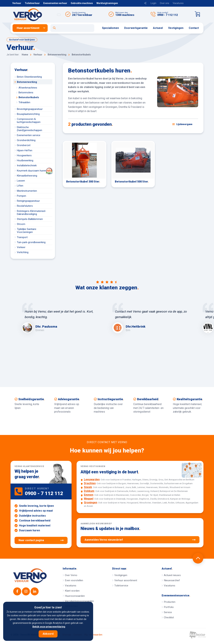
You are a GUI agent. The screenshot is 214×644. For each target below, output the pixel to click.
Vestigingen (176, 28)
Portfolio (169, 607)
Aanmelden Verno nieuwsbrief (140, 540)
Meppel (89, 499)
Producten (170, 602)
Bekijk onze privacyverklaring (49, 627)
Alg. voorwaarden (93, 635)
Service (168, 612)
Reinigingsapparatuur (28, 201)
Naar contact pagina (41, 540)
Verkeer (21, 247)
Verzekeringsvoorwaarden (79, 601)
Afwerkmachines (28, 88)
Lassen (21, 181)
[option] (62, 318)
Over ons (165, 3)
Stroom (21, 224)
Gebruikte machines (82, 3)
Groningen (91, 502)
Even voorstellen (74, 580)
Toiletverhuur (32, 3)
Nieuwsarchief (172, 580)
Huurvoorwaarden (75, 596)
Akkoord (48, 634)
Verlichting (23, 252)
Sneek (88, 487)
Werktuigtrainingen (107, 3)
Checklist (169, 617)
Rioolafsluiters (25, 206)
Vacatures (178, 3)
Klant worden (72, 591)
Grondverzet (24, 145)
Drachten (90, 483)
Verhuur (17, 3)
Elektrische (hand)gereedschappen (30, 129)
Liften (20, 186)
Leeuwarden (92, 479)
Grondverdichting (26, 140)
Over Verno (71, 575)
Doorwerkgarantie (136, 28)
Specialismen (110, 28)
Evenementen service (29, 135)
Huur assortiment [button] (28, 28)
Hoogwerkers (24, 155)
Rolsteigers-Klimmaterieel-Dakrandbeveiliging (32, 213)
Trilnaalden (24, 102)
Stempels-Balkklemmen (30, 219)
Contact (194, 28)
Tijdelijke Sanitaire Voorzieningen (27, 231)
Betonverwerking (27, 82)
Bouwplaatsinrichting (28, 114)
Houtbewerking (25, 160)
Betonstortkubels (29, 97)
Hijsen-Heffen (25, 150)
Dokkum (89, 491)
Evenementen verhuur (55, 3)
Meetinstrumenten (27, 191)
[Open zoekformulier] (72, 28)
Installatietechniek (27, 165)
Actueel (158, 28)
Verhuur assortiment (126, 580)
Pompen (21, 196)
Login (153, 3)
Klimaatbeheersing (27, 176)
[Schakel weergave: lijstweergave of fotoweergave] (182, 124)
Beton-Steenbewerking (29, 77)
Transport (22, 237)
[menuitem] (31, 28)
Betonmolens (26, 93)
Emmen (89, 495)
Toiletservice (121, 586)
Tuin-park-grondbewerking (31, 242)
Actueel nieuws (172, 575)
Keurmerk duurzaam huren (35, 171)
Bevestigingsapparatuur (30, 109)
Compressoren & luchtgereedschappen (29, 121)
